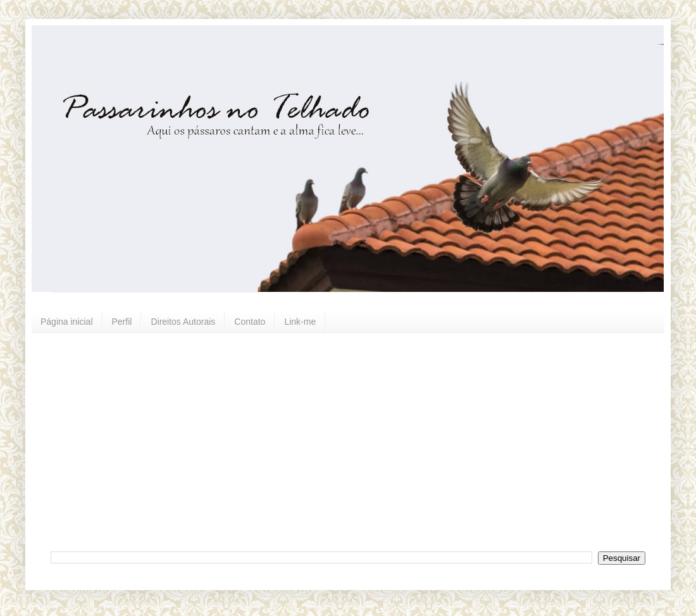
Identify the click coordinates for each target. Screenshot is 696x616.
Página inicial (67, 322)
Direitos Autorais (183, 322)
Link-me (300, 322)
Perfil (122, 322)
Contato (250, 322)
